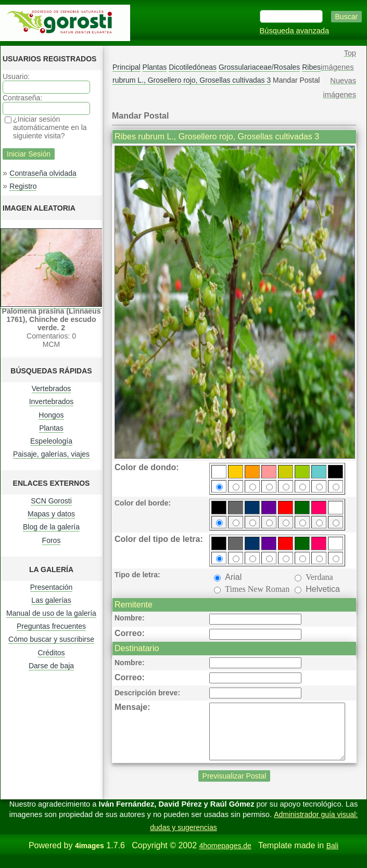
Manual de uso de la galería (51, 613)
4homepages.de (225, 857)
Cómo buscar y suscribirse (51, 639)
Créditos (51, 653)
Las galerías (51, 600)
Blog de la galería (51, 527)
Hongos (51, 415)
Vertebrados (52, 388)
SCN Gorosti (51, 501)
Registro (23, 186)
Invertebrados (52, 401)
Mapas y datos (51, 514)
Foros (52, 540)
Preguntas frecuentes (51, 626)
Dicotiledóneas (193, 67)
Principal (126, 67)
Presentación (52, 587)
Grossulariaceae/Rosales (259, 67)
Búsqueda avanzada (295, 31)
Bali (332, 857)
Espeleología (51, 441)
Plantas (51, 428)
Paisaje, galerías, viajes (51, 454)
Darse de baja (51, 666)
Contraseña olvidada (43, 173)
